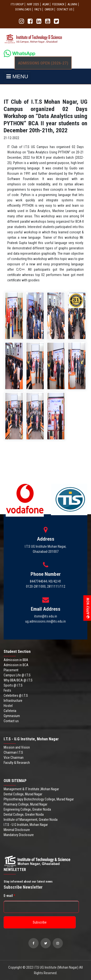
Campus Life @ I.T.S (17, 675)
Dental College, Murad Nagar (23, 794)
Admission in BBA (16, 660)
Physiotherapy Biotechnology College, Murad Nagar (39, 799)
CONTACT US (65, 9)
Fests (7, 690)
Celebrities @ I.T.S (16, 695)
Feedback (58, 4)
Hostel (8, 706)
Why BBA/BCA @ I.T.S (18, 680)
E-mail (9, 896)
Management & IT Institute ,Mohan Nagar (31, 789)
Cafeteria (10, 711)
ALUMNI (72, 4)
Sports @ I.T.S (13, 685)
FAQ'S (38, 9)
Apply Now (88, 608)
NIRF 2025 (33, 4)
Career (49, 9)
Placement (11, 670)
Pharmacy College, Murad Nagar (25, 804)
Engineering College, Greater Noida (27, 809)
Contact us (11, 721)
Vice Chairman (14, 758)
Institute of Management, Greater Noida (31, 820)
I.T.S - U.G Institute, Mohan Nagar (26, 825)
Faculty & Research (17, 763)
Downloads (23, 9)
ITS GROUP (17, 4)
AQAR (46, 4)
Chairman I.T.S (13, 752)
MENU (17, 76)
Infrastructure (13, 701)
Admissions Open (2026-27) (43, 63)
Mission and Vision (17, 747)
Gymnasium (12, 716)
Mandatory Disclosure (19, 835)
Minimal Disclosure (17, 830)
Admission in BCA (16, 665)
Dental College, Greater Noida (24, 814)
